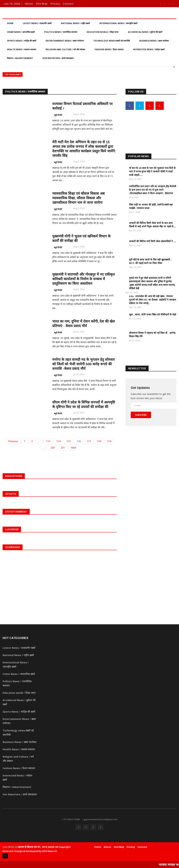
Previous (13, 441)
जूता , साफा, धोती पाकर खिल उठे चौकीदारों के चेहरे (153, 314)
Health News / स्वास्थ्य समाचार (22, 49)
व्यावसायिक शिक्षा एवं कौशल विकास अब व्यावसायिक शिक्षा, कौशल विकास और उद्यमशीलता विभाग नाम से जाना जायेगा (78, 198)
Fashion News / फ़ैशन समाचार (109, 49)
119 (109, 441)
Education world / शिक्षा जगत (103, 32)
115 (69, 441)
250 (53, 448)
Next (74, 448)
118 (99, 441)
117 (89, 441)
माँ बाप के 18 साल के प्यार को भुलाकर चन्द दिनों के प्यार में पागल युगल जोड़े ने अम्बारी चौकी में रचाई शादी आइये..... (152, 171)
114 (58, 441)
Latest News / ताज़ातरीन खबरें (37, 23)
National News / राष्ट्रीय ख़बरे (75, 23)
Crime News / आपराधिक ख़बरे (21, 32)
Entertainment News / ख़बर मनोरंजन (65, 41)
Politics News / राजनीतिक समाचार (61, 32)
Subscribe (141, 415)
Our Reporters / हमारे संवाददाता (58, 58)
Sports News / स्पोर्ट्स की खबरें (22, 41)
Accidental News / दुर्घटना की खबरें (145, 32)
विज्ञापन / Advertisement (20, 58)
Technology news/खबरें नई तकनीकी (112, 41)
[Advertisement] (151, 125)
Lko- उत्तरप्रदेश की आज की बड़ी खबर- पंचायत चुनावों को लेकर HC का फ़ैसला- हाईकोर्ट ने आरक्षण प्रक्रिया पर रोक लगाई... (153, 300)
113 (48, 441)
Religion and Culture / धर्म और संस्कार (65, 49)
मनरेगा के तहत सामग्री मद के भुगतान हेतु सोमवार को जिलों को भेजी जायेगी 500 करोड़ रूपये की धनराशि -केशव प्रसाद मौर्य (83, 364)
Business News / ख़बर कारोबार (154, 41)
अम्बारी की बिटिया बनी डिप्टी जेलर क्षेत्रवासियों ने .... (153, 241)
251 (63, 448)
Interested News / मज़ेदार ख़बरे (149, 49)
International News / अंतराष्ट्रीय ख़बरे (118, 23)
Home (10, 23)
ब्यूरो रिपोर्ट (58, 115)
